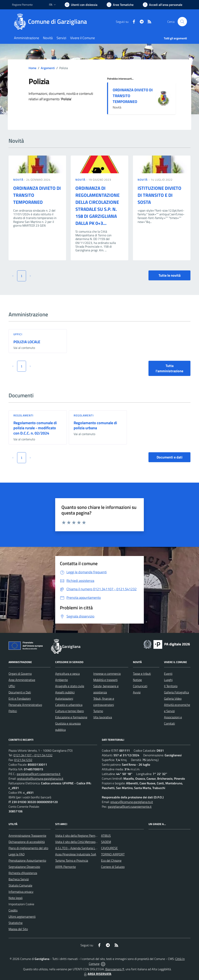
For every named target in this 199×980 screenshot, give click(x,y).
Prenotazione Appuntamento (27, 860)
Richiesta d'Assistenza (23, 873)
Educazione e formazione (71, 717)
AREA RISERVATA (97, 974)
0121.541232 (23, 760)
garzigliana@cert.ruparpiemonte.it (39, 774)
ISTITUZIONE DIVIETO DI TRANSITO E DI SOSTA (159, 195)
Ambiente (62, 680)
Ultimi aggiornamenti (22, 917)
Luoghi (168, 680)
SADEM (106, 842)
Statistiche (16, 923)
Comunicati (140, 686)
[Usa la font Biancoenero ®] (81, 5)
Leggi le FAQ (17, 854)
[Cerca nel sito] (182, 22)
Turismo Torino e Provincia (72, 860)
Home (32, 68)
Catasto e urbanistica (69, 705)
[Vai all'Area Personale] (163, 5)
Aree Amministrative (22, 680)
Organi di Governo (20, 674)
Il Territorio (171, 686)
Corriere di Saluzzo (113, 867)
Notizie (137, 680)
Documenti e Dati (20, 692)
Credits (13, 910)
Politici (13, 711)
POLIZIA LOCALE (27, 342)
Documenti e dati (170, 457)
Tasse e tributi (142, 674)
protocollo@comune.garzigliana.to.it (40, 779)
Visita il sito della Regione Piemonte (78, 836)
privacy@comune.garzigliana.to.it (132, 802)
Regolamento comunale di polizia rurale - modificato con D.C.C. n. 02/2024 (35, 428)
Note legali (16, 898)
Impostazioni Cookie (21, 904)
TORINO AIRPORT (113, 854)
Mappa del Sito (18, 929)
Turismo (98, 711)
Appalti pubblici (65, 692)
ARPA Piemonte (65, 867)
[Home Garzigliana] (52, 22)
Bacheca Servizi (19, 879)
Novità (19, 180)
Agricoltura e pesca (67, 674)
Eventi (168, 674)
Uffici (18, 334)
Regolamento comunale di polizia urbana (95, 425)
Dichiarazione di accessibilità (27, 842)
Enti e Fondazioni (20, 698)
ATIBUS (106, 836)
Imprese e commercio (107, 674)
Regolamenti (23, 415)
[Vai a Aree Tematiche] (120, 5)
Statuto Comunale (20, 885)
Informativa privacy (21, 892)
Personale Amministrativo (25, 705)
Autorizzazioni (64, 698)
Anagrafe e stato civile (70, 686)
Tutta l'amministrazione (169, 368)
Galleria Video (173, 698)
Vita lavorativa (103, 717)
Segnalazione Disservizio (24, 867)
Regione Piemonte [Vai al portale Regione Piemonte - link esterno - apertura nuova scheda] (22, 5)
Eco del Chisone (111, 860)
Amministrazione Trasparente (27, 836)
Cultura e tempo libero (69, 711)
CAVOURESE (109, 848)
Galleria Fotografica (176, 692)
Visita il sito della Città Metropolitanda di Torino (85, 842)
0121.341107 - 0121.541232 (33, 755)
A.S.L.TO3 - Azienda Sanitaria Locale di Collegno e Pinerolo (93, 848)
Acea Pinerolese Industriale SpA (76, 854)
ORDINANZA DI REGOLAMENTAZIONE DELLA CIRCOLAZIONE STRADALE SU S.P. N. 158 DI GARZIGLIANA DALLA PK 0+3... (97, 206)
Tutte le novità (170, 275)
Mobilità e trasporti (105, 680)
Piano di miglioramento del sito (28, 848)
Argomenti (48, 68)
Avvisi (137, 692)
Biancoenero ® (115, 969)
